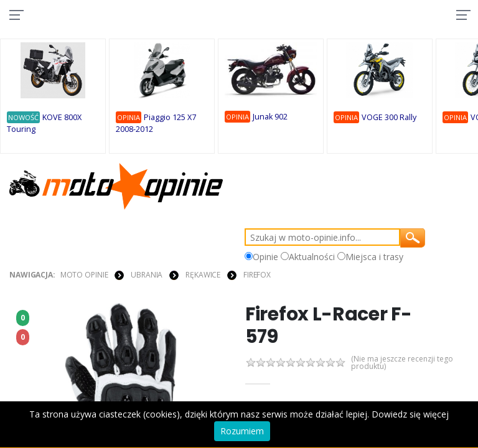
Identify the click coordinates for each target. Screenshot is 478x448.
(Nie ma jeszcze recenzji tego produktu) (406, 363)
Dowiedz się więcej (410, 414)
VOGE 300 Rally (389, 117)
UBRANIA (147, 275)
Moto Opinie (84, 275)
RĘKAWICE (203, 275)
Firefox (257, 275)
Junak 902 (270, 117)
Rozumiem (242, 431)
